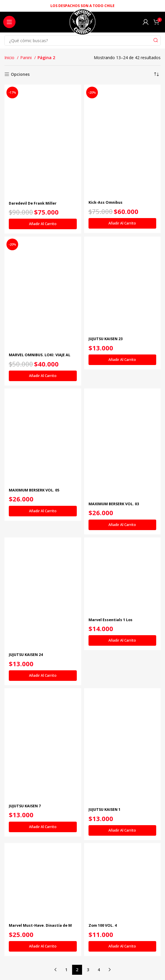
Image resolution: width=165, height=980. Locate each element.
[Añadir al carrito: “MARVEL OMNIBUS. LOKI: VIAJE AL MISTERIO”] (43, 376)
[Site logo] (83, 24)
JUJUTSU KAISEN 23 (106, 339)
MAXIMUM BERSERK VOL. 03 (114, 504)
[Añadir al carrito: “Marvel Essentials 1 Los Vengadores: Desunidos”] (123, 640)
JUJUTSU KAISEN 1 (104, 809)
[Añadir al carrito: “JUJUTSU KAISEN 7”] (43, 827)
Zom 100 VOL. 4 (103, 925)
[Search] (83, 41)
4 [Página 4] (99, 970)
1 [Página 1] (66, 970)
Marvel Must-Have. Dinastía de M (40, 925)
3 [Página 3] (88, 970)
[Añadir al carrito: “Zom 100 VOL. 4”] (123, 946)
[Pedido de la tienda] (156, 74)
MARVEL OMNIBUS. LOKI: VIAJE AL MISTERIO (40, 357)
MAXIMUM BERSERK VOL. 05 (34, 490)
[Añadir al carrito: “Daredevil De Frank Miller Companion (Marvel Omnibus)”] (43, 224)
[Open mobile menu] (9, 22)
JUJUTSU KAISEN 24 (26, 655)
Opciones (20, 74)
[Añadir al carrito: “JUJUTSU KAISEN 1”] (123, 830)
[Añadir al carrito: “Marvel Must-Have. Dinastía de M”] (43, 946)
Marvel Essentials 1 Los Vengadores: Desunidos (111, 622)
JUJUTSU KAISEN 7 (25, 806)
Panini (27, 58)
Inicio (10, 58)
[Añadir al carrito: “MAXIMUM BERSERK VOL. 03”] (123, 525)
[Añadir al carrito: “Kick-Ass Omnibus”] (123, 223)
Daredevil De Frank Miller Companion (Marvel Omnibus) (37, 205)
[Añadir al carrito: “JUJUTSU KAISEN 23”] (123, 360)
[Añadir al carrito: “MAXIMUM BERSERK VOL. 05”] (43, 511)
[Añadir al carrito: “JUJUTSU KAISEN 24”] (43, 676)
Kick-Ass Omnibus (106, 202)
